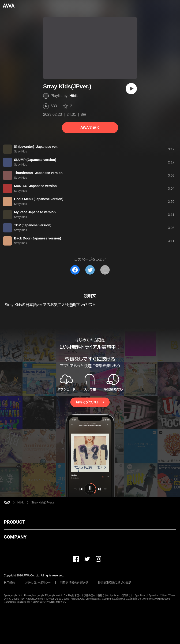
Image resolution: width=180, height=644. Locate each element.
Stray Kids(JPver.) (42, 503)
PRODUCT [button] (14, 522)
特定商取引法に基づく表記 (115, 583)
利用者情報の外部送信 (74, 583)
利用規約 (9, 583)
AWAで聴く (90, 128)
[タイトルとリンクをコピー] (105, 270)
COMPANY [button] (15, 537)
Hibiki (74, 96)
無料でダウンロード (90, 402)
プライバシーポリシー (38, 583)
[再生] (131, 89)
